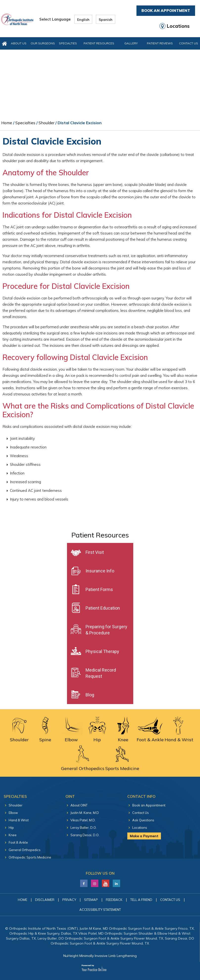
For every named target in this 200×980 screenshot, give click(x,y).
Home (7, 123)
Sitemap (91, 900)
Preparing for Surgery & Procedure (106, 630)
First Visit (95, 552)
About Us (19, 43)
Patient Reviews (160, 43)
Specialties (68, 43)
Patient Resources (99, 43)
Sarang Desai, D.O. (85, 835)
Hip (11, 828)
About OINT (79, 805)
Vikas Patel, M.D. (83, 820)
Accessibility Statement (100, 910)
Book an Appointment (149, 805)
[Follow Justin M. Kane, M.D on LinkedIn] (95, 882)
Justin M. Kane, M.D (85, 813)
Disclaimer (45, 900)
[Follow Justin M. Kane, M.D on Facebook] (84, 882)
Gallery (131, 43)
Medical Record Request (101, 673)
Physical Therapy (102, 651)
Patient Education (103, 608)
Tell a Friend (141, 900)
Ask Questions (143, 820)
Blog (90, 695)
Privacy (69, 900)
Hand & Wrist (19, 820)
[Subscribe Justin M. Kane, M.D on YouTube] (105, 882)
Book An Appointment (166, 11)
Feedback (114, 900)
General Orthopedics (25, 850)
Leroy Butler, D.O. (84, 828)
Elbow (13, 813)
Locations (178, 26)
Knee (13, 835)
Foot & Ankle (18, 842)
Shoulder (46, 123)
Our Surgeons (43, 43)
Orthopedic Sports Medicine (30, 857)
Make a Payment (144, 836)
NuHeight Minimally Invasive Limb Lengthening (100, 956)
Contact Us (189, 43)
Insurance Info (100, 571)
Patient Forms (99, 589)
